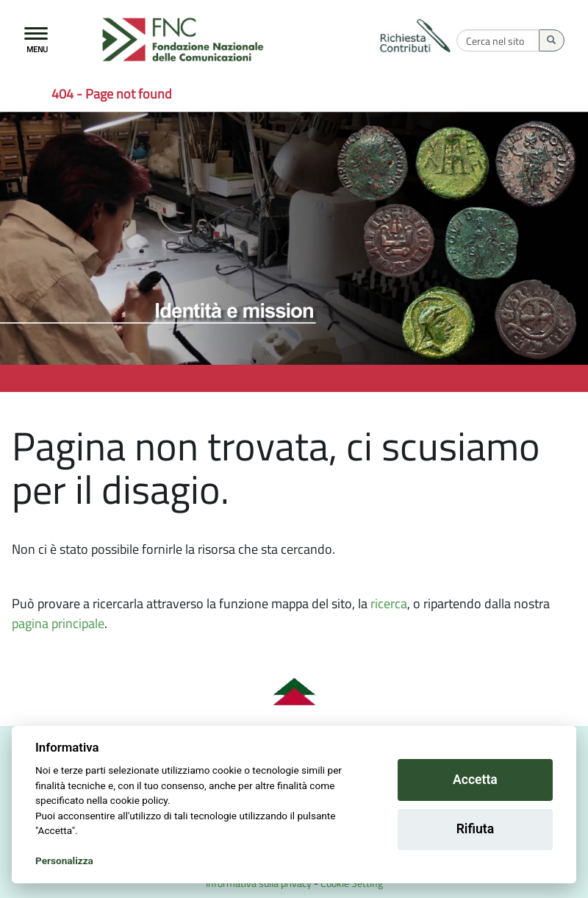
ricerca (389, 603)
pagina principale (58, 623)
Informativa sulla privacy (259, 883)
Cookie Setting (352, 883)
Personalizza (64, 860)
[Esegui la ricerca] (552, 40)
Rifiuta (475, 829)
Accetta (475, 780)
